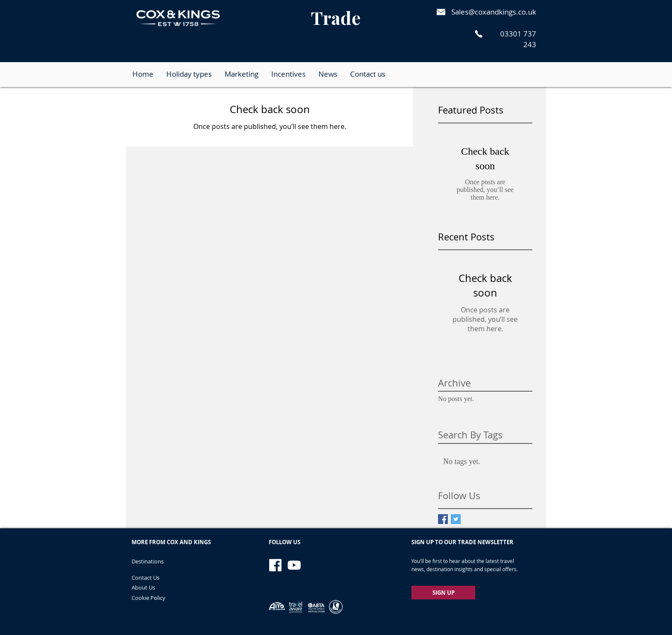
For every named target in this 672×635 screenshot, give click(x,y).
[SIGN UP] (443, 593)
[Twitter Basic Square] (456, 519)
